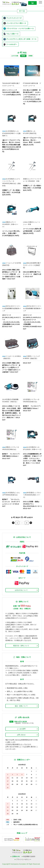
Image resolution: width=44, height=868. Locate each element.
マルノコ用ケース (11, 34)
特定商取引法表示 (29, 856)
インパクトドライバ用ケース (15, 23)
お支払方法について (21, 590)
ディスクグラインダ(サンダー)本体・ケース (20, 39)
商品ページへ (12, 83)
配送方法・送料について (21, 646)
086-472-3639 (21, 722)
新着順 (31, 56)
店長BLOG (16, 856)
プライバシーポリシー (24, 859)
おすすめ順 (15, 56)
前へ (13, 523)
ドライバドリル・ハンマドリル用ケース (19, 29)
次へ (31, 523)
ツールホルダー (10, 44)
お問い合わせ (21, 735)
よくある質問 (21, 729)
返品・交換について (21, 706)
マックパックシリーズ (12, 18)
